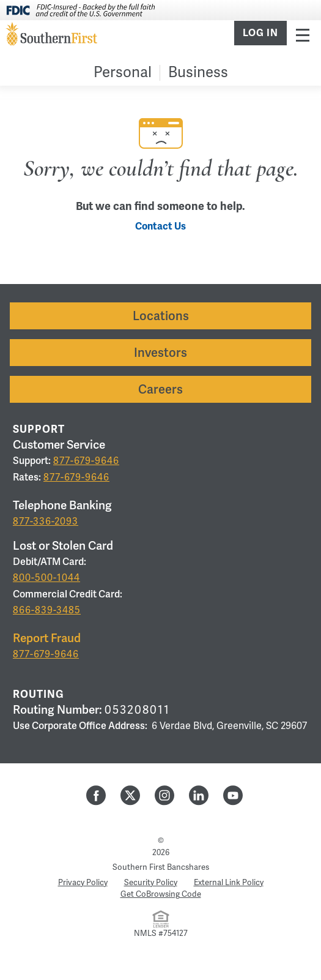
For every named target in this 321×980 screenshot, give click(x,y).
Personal (123, 73)
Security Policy (151, 883)
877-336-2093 (46, 522)
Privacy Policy (83, 883)
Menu (303, 35)
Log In (260, 33)
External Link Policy (229, 883)
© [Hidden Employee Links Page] (161, 840)
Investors (160, 353)
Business (198, 73)
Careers (160, 389)
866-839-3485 (47, 610)
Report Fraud (47, 638)
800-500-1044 (46, 578)
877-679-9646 (86, 461)
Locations (161, 316)
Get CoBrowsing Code (161, 894)
